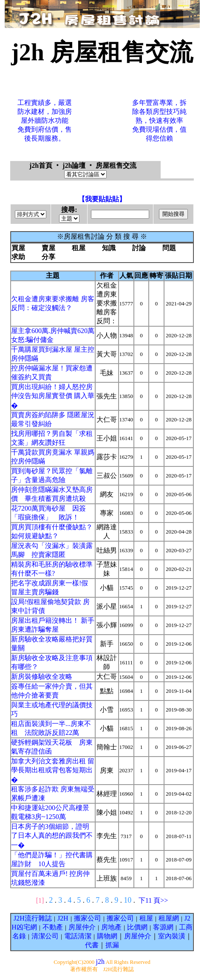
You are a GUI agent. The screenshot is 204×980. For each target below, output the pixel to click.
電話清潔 (78, 936)
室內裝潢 (172, 936)
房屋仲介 (82, 927)
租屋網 (169, 918)
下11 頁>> (153, 900)
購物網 (107, 936)
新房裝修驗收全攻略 (42, 676)
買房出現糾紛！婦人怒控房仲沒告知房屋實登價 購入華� (53, 396)
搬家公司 (88, 918)
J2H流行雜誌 (33, 918)
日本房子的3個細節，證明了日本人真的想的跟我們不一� (52, 836)
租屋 (146, 918)
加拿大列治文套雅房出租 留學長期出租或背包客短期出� (53, 770)
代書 (92, 945)
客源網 (163, 927)
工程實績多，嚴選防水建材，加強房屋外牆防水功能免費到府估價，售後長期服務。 (45, 120)
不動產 (53, 927)
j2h (100, 962)
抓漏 (112, 945)
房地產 (111, 927)
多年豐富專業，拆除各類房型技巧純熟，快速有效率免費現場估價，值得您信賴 (159, 120)
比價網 (137, 927)
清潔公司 (45, 936)
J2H (63, 918)
